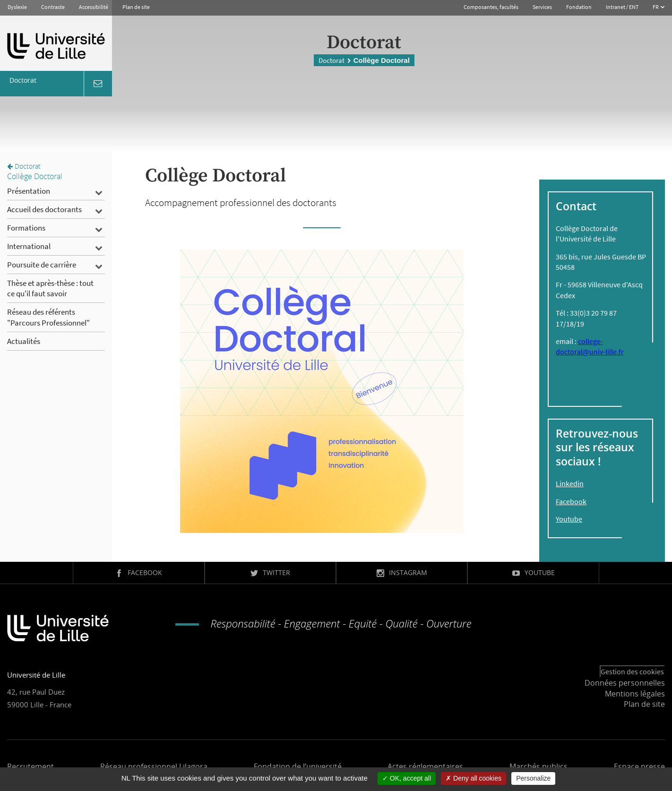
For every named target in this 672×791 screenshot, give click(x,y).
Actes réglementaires (425, 766)
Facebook (571, 501)
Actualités (24, 341)
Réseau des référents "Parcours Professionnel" (48, 317)
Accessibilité (94, 7)
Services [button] (542, 7)
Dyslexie (17, 7)
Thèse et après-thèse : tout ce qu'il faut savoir (50, 288)
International (29, 246)
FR (656, 7)
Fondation (579, 7)
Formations (26, 228)
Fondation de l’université (298, 766)
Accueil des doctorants (44, 209)
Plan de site (136, 7)
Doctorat (332, 60)
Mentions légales (635, 694)
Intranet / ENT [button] (622, 7)
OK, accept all (407, 778)
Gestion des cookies (632, 671)
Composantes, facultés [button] (491, 7)
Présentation (29, 191)
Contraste (53, 7)
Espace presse (639, 766)
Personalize (533, 778)
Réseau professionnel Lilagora (154, 766)
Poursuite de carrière (42, 265)
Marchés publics (538, 766)
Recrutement (30, 766)
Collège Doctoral (35, 176)
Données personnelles (625, 683)
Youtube (569, 519)
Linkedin (570, 483)
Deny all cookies (474, 778)
